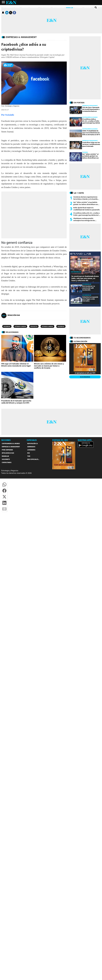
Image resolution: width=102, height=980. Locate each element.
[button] (4, 485)
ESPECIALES (32, 440)
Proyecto (34, 326)
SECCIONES (6, 440)
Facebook (7, 326)
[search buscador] (96, 8)
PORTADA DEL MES (60, 440)
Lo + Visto (79, 193)
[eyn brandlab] (81, 254)
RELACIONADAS (12, 332)
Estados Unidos (20, 326)
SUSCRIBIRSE (85, 377)
